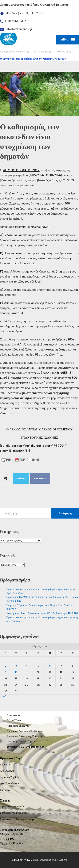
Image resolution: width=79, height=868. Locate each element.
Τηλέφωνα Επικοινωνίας (12, 807)
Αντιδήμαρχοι (7, 771)
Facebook (40, 478)
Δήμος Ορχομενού (42, 860)
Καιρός (32, 819)
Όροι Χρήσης (60, 860)
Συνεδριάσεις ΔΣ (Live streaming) (25, 747)
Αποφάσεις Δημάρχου (18, 726)
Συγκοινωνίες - (8, 819)
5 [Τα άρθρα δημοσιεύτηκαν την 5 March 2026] (38, 666)
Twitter (21, 478)
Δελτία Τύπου (14, 720)
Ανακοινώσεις (14, 715)
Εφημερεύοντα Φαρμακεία (14, 813)
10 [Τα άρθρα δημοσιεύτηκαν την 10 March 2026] (16, 672)
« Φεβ (3, 696)
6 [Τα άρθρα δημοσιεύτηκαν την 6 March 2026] (50, 666)
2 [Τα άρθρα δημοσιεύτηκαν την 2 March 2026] (6, 666)
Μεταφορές (22, 819)
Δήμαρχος (5, 765)
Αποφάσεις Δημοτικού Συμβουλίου (25, 731)
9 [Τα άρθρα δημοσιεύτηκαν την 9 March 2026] (6, 672)
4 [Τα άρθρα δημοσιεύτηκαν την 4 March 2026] (27, 666)
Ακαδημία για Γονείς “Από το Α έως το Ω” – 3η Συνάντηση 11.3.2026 (42, 613)
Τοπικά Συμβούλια (9, 783)
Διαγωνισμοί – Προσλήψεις (21, 742)
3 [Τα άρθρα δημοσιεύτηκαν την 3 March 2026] (16, 666)
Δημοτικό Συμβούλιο (11, 777)
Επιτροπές (5, 790)
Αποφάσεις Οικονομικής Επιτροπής (25, 736)
